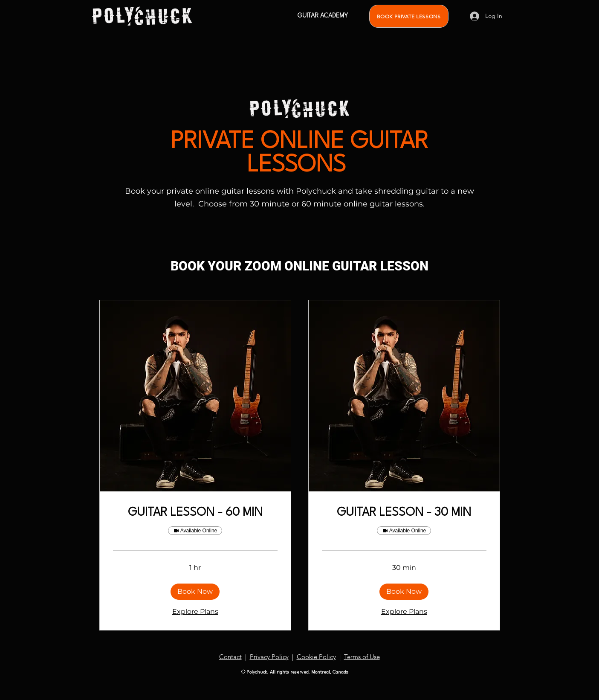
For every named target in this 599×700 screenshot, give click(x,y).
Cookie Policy (316, 657)
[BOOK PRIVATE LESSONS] (409, 16)
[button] (195, 592)
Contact (230, 657)
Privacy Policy (269, 657)
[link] (195, 513)
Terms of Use (362, 657)
